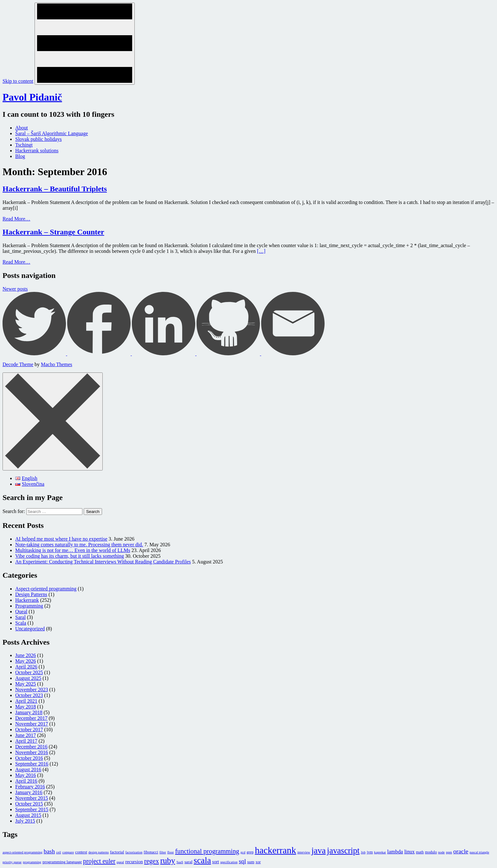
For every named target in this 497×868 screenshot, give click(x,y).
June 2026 (26, 655)
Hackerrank (27, 600)
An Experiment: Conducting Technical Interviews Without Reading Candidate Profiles (103, 562)
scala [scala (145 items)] (202, 860)
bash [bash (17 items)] (49, 851)
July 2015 (25, 821)
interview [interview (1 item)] (304, 852)
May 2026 (26, 661)
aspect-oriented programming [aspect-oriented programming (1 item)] (23, 852)
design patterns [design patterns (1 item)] (99, 852)
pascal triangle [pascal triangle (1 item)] (479, 852)
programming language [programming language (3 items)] (62, 862)
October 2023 (29, 695)
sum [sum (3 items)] (251, 862)
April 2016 (26, 781)
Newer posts (15, 289)
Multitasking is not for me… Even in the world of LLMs (73, 550)
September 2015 (32, 809)
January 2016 (29, 792)
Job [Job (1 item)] (363, 852)
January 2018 (29, 712)
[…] (261, 251)
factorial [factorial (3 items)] (117, 852)
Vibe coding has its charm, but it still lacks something (70, 556)
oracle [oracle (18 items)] (461, 851)
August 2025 (28, 678)
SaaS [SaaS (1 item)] (180, 862)
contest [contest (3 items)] (81, 852)
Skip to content (18, 81)
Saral (20, 617)
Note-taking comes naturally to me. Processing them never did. (79, 545)
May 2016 (26, 775)
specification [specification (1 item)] (229, 862)
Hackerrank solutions (37, 151)
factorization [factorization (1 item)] (134, 852)
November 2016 (32, 752)
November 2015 (32, 798)
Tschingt (24, 145)
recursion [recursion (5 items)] (134, 862)
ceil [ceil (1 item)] (58, 852)
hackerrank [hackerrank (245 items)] (275, 850)
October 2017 (29, 730)
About (22, 128)
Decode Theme (18, 364)
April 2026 (26, 667)
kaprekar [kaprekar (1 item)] (380, 852)
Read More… (16, 219)
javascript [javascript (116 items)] (343, 851)
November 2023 (32, 690)
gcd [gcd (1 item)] (243, 852)
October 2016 (29, 758)
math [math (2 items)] (420, 852)
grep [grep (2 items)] (250, 852)
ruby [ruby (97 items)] (168, 861)
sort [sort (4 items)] (216, 862)
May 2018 (26, 707)
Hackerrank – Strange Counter (53, 232)
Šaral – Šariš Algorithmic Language (52, 133)
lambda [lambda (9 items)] (395, 852)
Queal (21, 612)
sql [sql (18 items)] (242, 861)
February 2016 (30, 787)
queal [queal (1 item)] (120, 862)
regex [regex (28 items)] (152, 861)
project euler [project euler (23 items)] (99, 861)
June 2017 (26, 735)
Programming (29, 606)
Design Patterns (31, 594)
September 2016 (32, 764)
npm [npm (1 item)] (449, 852)
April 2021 (26, 701)
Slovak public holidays (39, 139)
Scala (21, 623)
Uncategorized (30, 629)
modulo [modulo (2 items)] (431, 852)
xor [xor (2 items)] (258, 862)
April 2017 (26, 741)
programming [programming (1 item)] (32, 862)
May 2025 (26, 684)
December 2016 (31, 747)
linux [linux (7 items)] (409, 852)
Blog (20, 156)
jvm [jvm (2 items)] (370, 852)
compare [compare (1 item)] (68, 852)
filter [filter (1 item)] (163, 852)
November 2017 (32, 724)
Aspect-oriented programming (46, 589)
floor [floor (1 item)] (171, 852)
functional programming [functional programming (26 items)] (207, 851)
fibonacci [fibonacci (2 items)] (151, 852)
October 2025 (29, 672)
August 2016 (28, 769)
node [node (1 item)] (441, 852)
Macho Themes (57, 364)
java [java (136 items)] (318, 851)
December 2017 (31, 718)
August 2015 (28, 815)
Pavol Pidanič (32, 97)
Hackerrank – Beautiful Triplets (55, 189)
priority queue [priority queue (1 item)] (12, 862)
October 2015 (29, 804)
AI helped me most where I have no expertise (61, 539)
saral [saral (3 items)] (188, 862)
